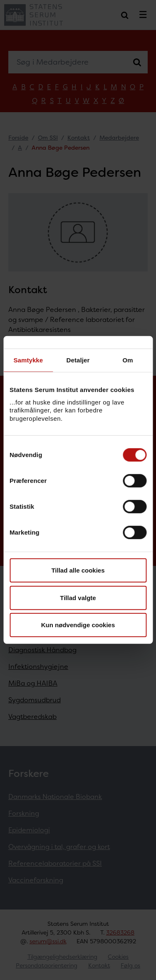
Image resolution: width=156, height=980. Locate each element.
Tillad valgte (78, 598)
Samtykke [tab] (28, 360)
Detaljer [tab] (78, 360)
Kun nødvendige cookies (78, 625)
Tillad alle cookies (78, 570)
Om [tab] (128, 360)
